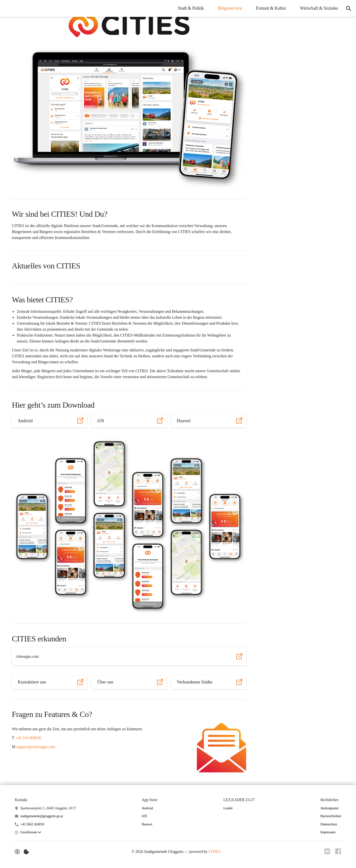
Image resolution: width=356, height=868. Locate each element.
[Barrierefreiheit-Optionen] (17, 852)
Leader (228, 808)
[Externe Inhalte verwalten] (26, 852)
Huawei (147, 824)
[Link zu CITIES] (326, 851)
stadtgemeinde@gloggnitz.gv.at (42, 816)
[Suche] (348, 8)
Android (147, 808)
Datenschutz (329, 824)
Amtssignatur (330, 808)
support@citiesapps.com (36, 747)
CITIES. (214, 852)
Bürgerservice (228, 8)
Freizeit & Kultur (269, 8)
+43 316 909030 (28, 738)
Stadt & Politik (189, 8)
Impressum (328, 832)
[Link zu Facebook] (338, 851)
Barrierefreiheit (331, 816)
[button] (129, 25)
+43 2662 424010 (32, 824)
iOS (144, 816)
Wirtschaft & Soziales (317, 8)
